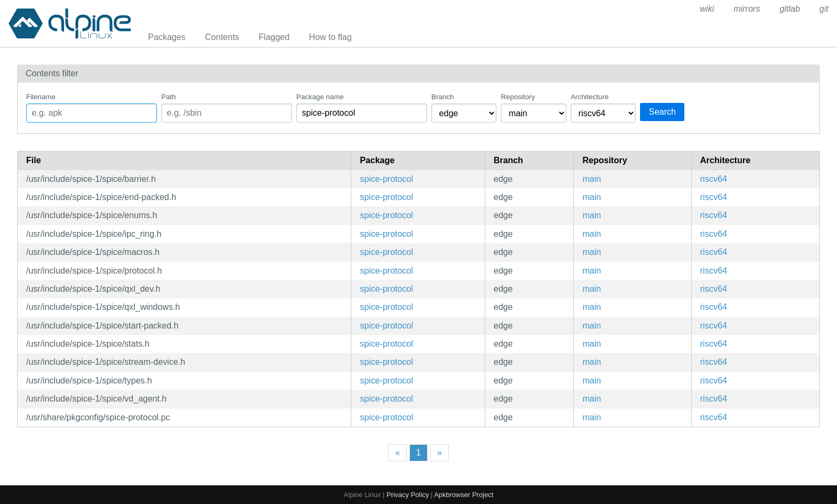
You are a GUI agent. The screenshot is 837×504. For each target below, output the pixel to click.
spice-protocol (386, 179)
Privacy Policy (408, 495)
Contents (222, 37)
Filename (41, 97)
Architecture (590, 97)
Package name (320, 97)
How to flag (330, 37)
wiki (707, 9)
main (592, 179)
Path (168, 97)
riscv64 (714, 179)
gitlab (789, 9)
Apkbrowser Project (464, 495)
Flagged (274, 37)
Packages (167, 37)
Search (662, 112)
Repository (518, 97)
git (824, 9)
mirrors (747, 9)
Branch (443, 97)
